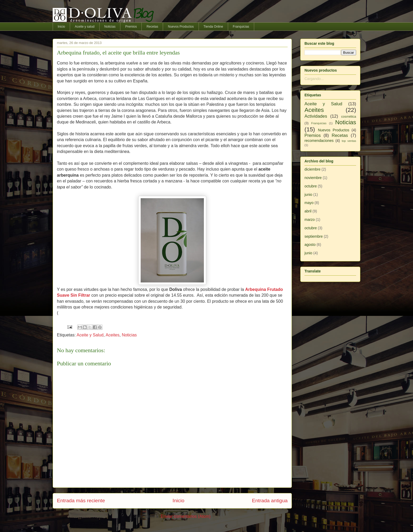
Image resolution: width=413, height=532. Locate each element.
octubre (311, 186)
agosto (310, 245)
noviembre (313, 178)
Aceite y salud (85, 27)
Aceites (112, 335)
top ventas (349, 141)
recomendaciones (319, 141)
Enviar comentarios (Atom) (186, 516)
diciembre (313, 169)
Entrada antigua (270, 501)
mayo (309, 203)
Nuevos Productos (181, 27)
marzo (310, 220)
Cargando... (314, 79)
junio (308, 195)
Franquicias (241, 27)
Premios (131, 27)
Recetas (152, 27)
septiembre (314, 236)
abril (308, 211)
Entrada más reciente (81, 501)
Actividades (316, 116)
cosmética (349, 117)
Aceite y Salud (90, 335)
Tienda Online (213, 27)
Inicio (61, 27)
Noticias (110, 27)
